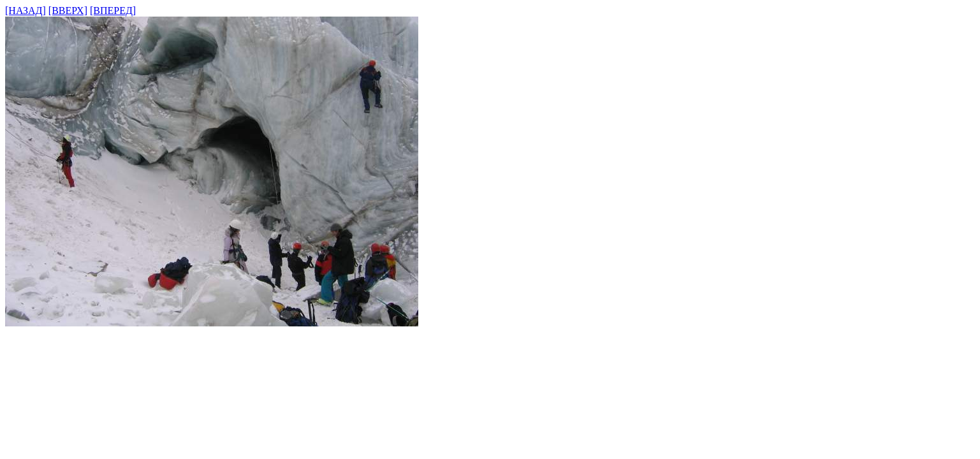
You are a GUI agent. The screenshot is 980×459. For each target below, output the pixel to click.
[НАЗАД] (26, 11)
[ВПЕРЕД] (113, 11)
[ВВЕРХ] (68, 11)
